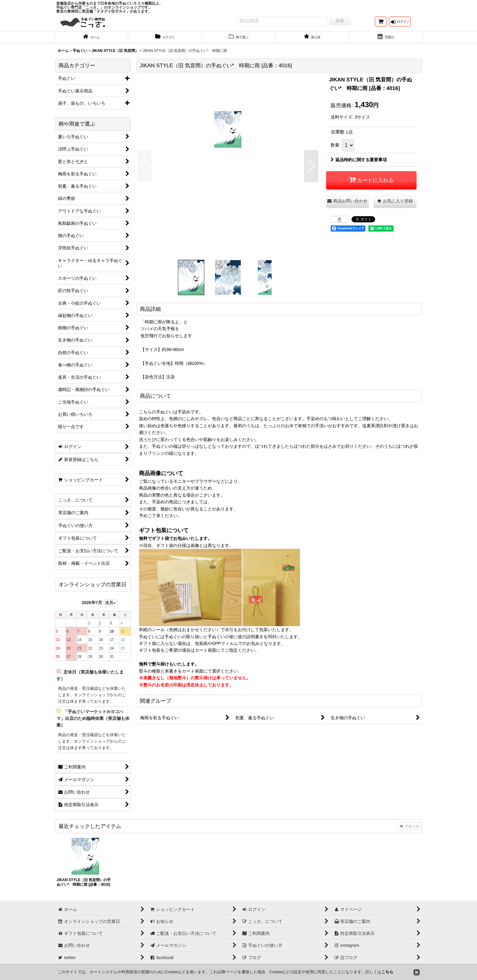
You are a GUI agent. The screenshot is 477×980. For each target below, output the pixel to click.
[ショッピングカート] (381, 24)
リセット (410, 832)
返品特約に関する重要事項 (359, 165)
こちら (387, 972)
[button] (145, 172)
